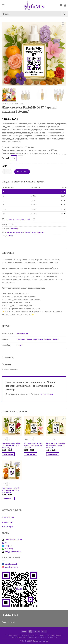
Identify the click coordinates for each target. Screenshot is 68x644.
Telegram (8, 545)
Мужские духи (8, 522)
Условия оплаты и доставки (32, 636)
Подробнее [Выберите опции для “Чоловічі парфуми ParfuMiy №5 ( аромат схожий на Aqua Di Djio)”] (8, 454)
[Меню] (3, 5)
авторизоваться (46, 394)
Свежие (33, 232)
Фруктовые (40, 232)
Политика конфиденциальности (25, 637)
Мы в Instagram (11, 567)
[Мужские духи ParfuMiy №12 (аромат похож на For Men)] (34, 426)
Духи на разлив (8, 622)
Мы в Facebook (11, 564)
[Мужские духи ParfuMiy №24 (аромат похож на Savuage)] (56, 426)
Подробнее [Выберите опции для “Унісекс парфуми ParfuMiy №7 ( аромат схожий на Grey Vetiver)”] (8, 499)
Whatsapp (9, 549)
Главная (5, 104)
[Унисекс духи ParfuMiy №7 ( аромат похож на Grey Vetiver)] (12, 470)
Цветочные (19, 232)
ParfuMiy (10, 236)
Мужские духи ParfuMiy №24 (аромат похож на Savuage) (55, 446)
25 (21, 345)
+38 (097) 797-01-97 (13, 539)
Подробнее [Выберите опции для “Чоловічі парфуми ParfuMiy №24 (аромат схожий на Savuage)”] (53, 454)
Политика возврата (54, 636)
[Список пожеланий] (61, 5)
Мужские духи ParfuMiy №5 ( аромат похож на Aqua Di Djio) (11, 446)
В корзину (22, 172)
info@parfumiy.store (13, 552)
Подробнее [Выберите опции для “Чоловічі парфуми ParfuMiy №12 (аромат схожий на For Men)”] (30, 454)
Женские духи (18, 104)
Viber (7, 543)
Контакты (45, 637)
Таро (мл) (5, 158)
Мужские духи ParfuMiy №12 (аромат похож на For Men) (33, 446)
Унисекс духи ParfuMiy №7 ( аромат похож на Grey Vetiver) (11, 490)
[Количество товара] (7, 172)
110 (18, 345)
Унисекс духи (8, 526)
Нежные (27, 232)
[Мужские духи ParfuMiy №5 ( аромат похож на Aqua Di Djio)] (12, 426)
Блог (52, 637)
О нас (16, 636)
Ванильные (11, 232)
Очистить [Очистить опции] (63, 154)
